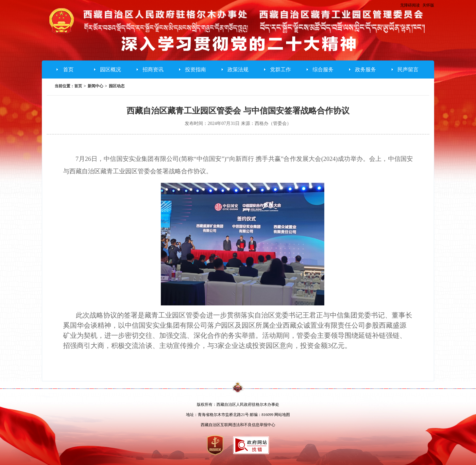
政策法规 (238, 69)
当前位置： (64, 86)
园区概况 (110, 69)
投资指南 (195, 69)
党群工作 (280, 69)
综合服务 (323, 69)
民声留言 (408, 69)
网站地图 (282, 415)
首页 (68, 69)
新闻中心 (95, 86)
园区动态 (117, 86)
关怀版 (428, 5)
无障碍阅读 (410, 5)
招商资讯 (153, 69)
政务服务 (365, 69)
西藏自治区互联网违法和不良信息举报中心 (238, 425)
